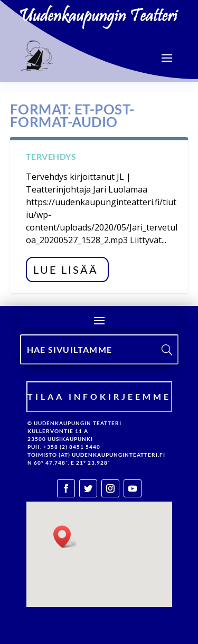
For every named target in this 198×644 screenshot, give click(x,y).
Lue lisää (66, 270)
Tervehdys (51, 156)
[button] (65, 537)
